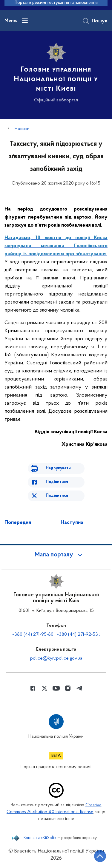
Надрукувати (58, 468)
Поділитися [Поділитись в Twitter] (57, 496)
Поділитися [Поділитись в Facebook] (57, 482)
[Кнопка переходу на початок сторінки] (100, 856)
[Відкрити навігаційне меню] (25, 21)
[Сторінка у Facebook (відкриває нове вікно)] (33, 688)
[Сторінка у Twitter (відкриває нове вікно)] (45, 688)
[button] (56, 555)
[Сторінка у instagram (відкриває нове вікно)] (68, 688)
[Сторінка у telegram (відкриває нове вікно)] (79, 688)
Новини (22, 129)
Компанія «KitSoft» (40, 838)
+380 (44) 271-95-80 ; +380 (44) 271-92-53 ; (56, 635)
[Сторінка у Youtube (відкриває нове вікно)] (56, 688)
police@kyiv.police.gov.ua (56, 658)
